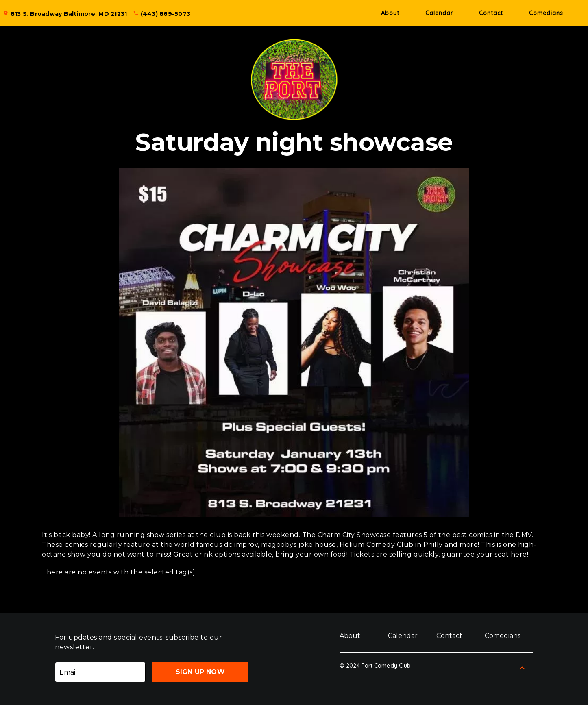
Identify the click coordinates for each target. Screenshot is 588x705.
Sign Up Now (200, 672)
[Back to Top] (522, 668)
